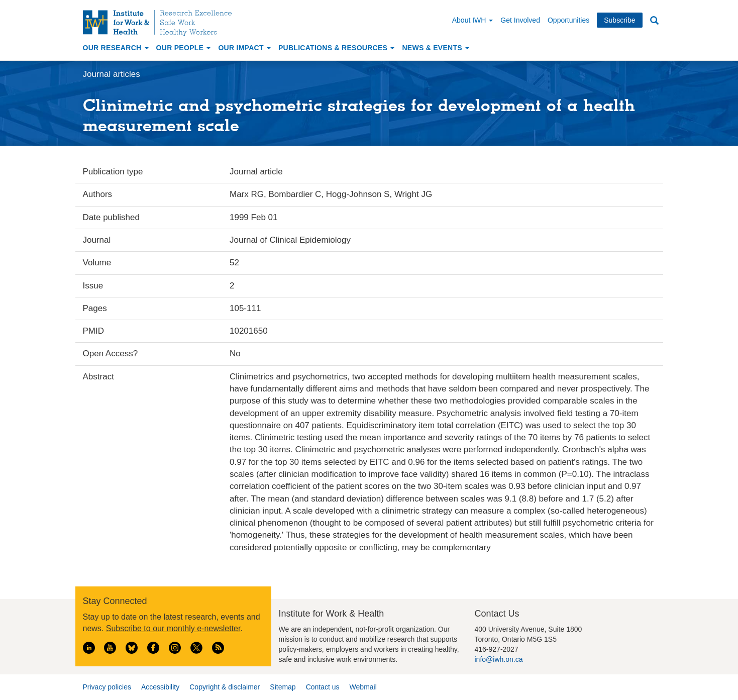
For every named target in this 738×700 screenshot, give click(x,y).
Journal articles (112, 74)
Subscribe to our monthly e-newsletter (173, 628)
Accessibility (160, 687)
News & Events (436, 48)
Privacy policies (107, 687)
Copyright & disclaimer (225, 687)
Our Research (116, 48)
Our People (184, 48)
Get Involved (520, 20)
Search (655, 21)
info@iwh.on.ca (499, 659)
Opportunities (568, 20)
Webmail (363, 687)
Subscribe (619, 20)
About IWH (473, 20)
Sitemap (283, 687)
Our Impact (244, 48)
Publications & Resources (336, 48)
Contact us (323, 687)
